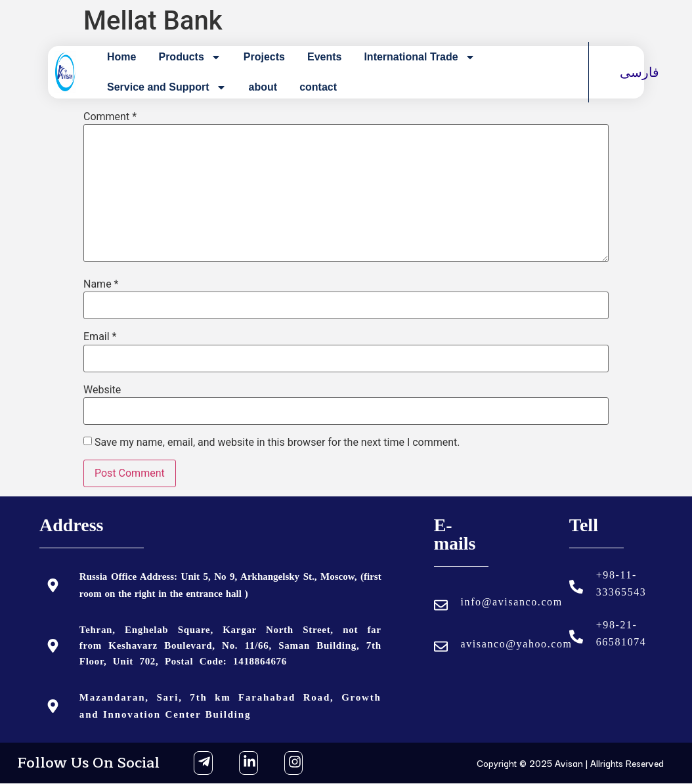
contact (318, 87)
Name (101, 284)
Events (324, 57)
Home (121, 57)
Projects (264, 57)
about (263, 87)
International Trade (419, 57)
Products (189, 57)
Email (100, 337)
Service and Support (167, 87)
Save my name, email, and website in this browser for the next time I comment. (277, 443)
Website (102, 390)
